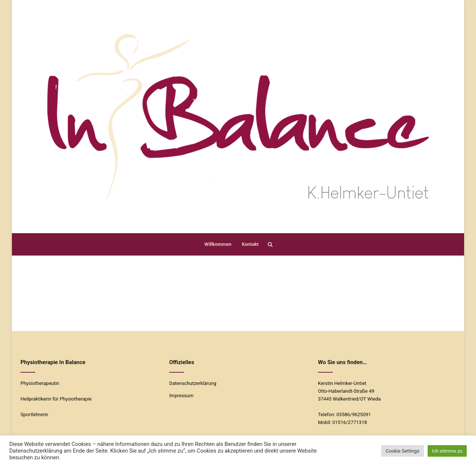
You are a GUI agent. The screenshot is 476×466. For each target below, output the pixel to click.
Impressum (181, 396)
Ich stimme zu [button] (447, 451)
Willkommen (218, 244)
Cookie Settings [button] (403, 451)
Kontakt (250, 244)
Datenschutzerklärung (193, 383)
